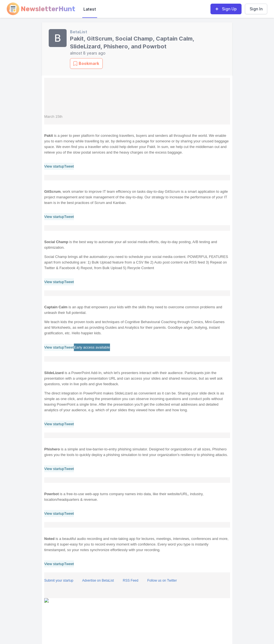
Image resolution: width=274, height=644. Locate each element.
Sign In (256, 9)
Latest (90, 9)
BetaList (79, 32)
